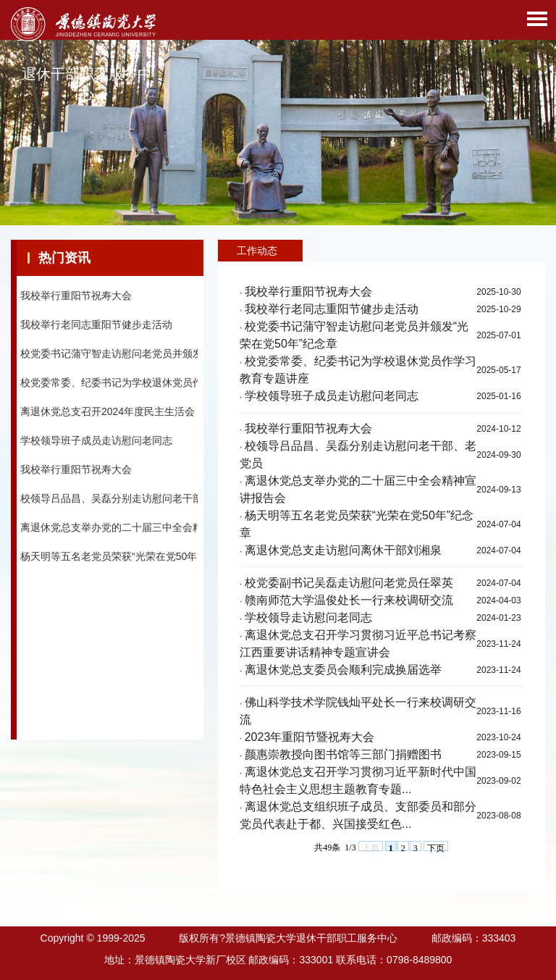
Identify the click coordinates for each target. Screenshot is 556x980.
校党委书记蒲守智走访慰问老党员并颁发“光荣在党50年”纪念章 (161, 357)
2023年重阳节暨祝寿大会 (310, 737)
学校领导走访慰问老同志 (308, 617)
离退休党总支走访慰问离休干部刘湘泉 (343, 550)
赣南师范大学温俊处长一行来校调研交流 (349, 600)
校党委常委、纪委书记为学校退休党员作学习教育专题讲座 (152, 386)
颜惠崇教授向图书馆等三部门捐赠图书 (343, 754)
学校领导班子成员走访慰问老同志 (96, 444)
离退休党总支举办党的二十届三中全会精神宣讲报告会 (142, 531)
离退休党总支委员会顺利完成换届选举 (343, 670)
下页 (436, 847)
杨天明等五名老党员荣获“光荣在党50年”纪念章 (126, 560)
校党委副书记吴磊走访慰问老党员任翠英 (349, 583)
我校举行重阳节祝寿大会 (76, 299)
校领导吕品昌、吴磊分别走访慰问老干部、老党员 (132, 502)
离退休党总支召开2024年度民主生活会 (108, 415)
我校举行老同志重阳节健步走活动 (96, 328)
